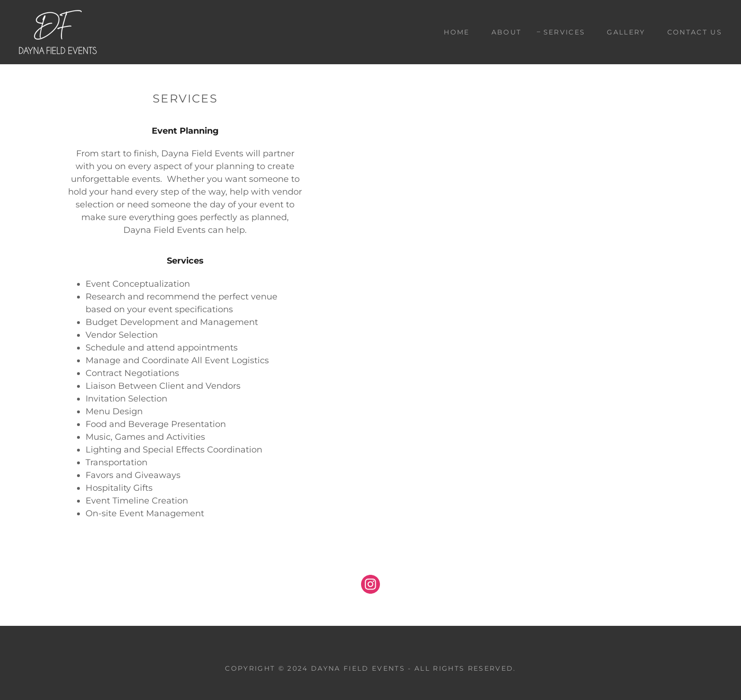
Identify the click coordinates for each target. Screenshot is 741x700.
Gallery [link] (626, 32)
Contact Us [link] (695, 32)
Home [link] (457, 32)
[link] (58, 32)
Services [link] (564, 32)
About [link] (507, 32)
